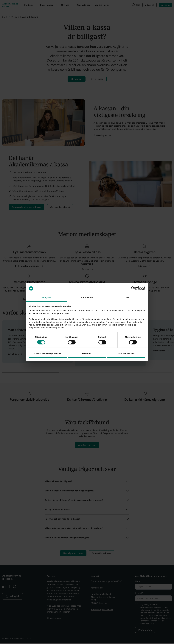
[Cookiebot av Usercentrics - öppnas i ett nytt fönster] (133, 288)
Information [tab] (87, 297)
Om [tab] (128, 297)
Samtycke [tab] (46, 297)
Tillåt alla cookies (126, 354)
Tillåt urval (87, 354)
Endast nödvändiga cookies (48, 354)
